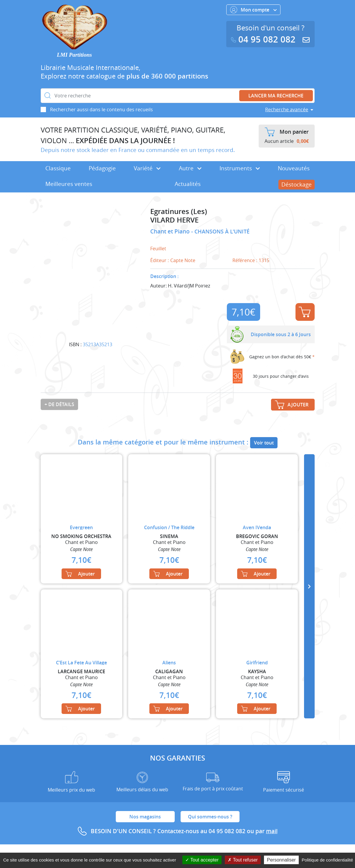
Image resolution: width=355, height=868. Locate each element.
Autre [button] (190, 168)
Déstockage (297, 184)
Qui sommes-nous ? (210, 817)
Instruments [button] (240, 168)
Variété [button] (147, 168)
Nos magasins (145, 817)
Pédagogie (102, 168)
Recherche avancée (287, 109)
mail (272, 831)
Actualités (188, 184)
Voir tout (264, 443)
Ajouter (305, 312)
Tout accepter (202, 860)
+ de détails (59, 404)
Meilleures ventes (69, 184)
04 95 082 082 (265, 39)
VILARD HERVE (174, 220)
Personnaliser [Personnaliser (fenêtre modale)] (281, 860)
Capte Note (183, 260)
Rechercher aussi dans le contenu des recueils (101, 109)
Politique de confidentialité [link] (327, 860)
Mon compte (253, 10)
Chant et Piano (171, 231)
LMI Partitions (74, 55)
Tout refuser (243, 860)
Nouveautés (294, 168)
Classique (58, 168)
